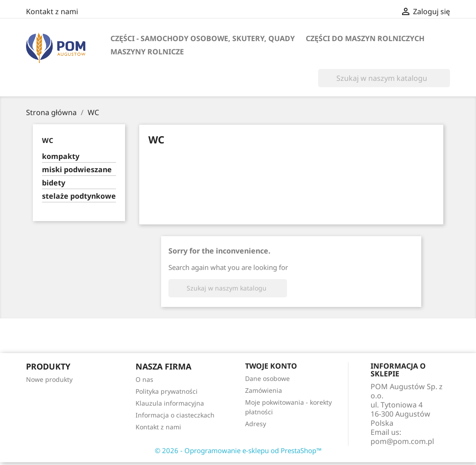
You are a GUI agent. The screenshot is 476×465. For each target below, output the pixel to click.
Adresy (256, 424)
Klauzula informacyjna (170, 403)
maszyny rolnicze (147, 52)
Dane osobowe (267, 378)
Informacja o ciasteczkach (175, 415)
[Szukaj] (384, 78)
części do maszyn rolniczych (365, 38)
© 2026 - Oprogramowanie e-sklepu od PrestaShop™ (238, 450)
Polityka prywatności (167, 391)
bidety (54, 183)
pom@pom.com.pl (402, 441)
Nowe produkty (49, 379)
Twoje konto (271, 366)
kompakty (61, 156)
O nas (144, 379)
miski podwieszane (77, 170)
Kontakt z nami (52, 11)
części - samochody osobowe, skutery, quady (203, 38)
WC (48, 140)
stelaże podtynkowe (79, 196)
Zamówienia (264, 390)
